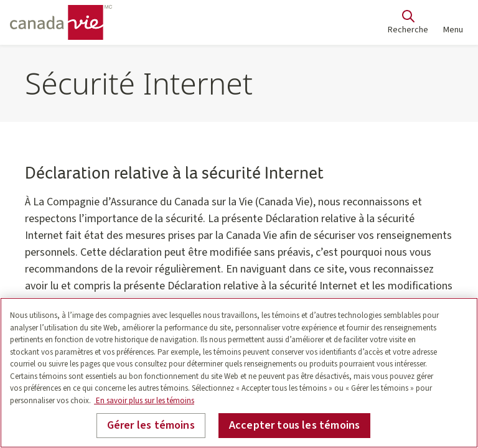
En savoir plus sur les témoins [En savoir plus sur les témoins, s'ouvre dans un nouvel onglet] (144, 401)
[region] (239, 373)
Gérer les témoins (151, 425)
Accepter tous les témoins (295, 425)
